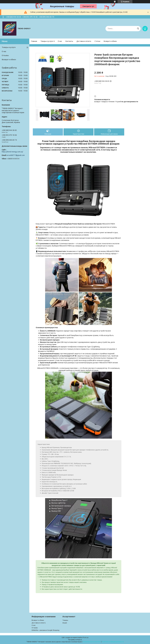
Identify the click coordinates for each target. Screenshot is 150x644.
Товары (65, 620)
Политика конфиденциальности (113, 642)
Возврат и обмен (110, 41)
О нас (60, 41)
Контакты (69, 41)
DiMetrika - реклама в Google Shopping (45, 630)
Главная (34, 41)
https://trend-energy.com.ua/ (12, 152)
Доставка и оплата (84, 41)
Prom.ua (86, 637)
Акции (65, 623)
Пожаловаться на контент (92, 642)
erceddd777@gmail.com (16, 155)
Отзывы (5, 55)
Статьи (97, 41)
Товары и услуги (47, 41)
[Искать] (138, 29)
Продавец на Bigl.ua (75, 640)
